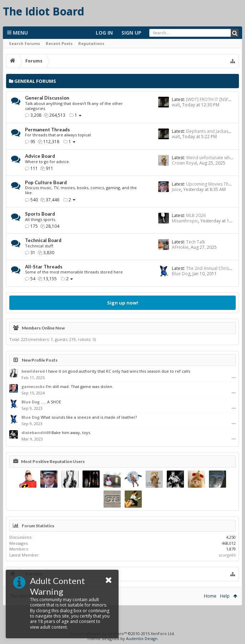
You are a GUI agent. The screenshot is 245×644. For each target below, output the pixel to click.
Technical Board (43, 240)
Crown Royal (184, 163)
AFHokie (180, 247)
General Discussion (47, 98)
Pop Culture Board (46, 182)
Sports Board (40, 214)
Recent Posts (59, 43)
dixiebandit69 (36, 432)
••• (234, 378)
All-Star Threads (44, 267)
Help (225, 596)
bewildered (33, 371)
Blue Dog (181, 274)
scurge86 (227, 555)
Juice (176, 189)
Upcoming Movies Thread (212, 184)
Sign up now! (123, 303)
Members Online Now (43, 328)
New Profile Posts (40, 360)
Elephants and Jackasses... (212, 131)
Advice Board (40, 156)
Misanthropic (185, 221)
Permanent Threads (47, 130)
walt (176, 105)
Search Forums (24, 43)
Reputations (91, 43)
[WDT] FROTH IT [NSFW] (210, 99)
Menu (17, 33)
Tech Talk (196, 242)
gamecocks (33, 386)
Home (210, 596)
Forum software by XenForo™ (123, 633)
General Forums (35, 81)
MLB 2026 (196, 215)
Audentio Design (142, 638)
